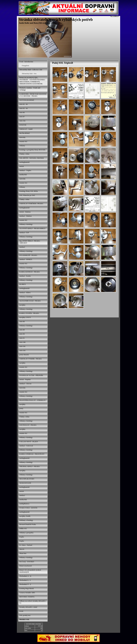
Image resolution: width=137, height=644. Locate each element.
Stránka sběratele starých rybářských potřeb (56, 19)
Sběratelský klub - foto (29, 74)
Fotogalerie (25, 66)
